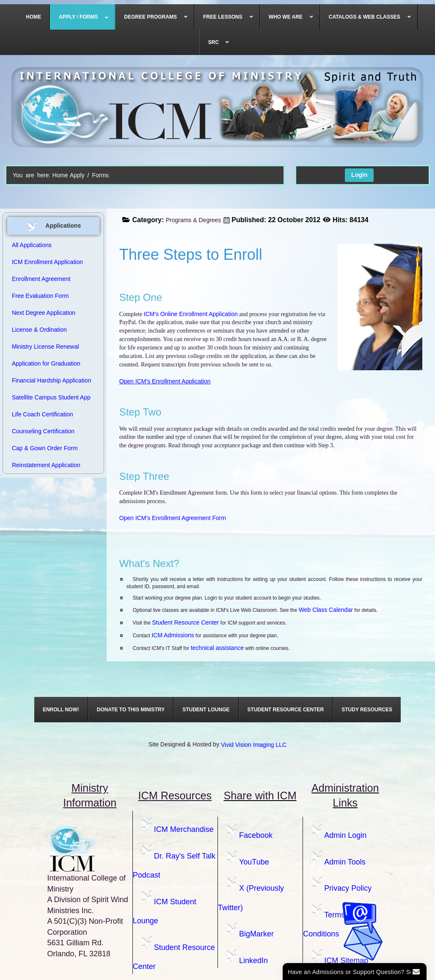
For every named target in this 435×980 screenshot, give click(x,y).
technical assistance (217, 648)
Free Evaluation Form (40, 296)
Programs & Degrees (194, 220)
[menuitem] (34, 17)
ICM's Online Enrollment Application (191, 314)
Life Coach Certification (43, 414)
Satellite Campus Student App (51, 397)
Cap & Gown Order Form (45, 448)
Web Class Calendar (326, 610)
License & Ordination (39, 330)
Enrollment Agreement (41, 279)
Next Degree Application (44, 313)
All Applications (32, 245)
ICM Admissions (173, 635)
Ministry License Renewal (45, 347)
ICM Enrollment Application (47, 262)
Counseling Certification (43, 431)
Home (60, 175)
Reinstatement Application (46, 465)
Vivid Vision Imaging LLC (254, 745)
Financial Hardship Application (52, 380)
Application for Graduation (46, 363)
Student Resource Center (185, 622)
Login (359, 175)
